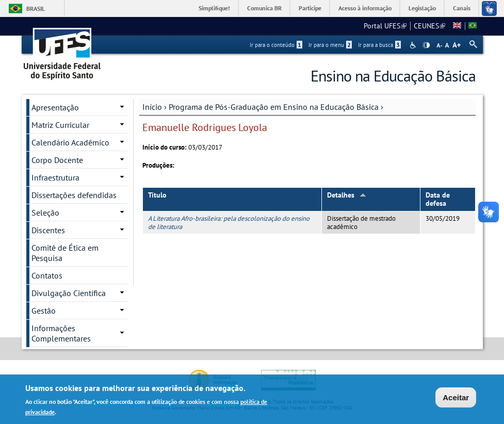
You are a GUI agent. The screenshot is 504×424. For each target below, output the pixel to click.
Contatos (47, 275)
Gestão (44, 311)
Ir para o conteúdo (276, 45)
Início (152, 107)
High (426, 45)
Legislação (422, 8)
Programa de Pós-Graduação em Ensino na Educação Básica (274, 107)
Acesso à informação (365, 8)
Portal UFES (385, 26)
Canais (462, 8)
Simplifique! (214, 8)
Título (157, 195)
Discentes (48, 230)
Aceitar (456, 399)
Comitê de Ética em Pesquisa (65, 253)
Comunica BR (264, 8)
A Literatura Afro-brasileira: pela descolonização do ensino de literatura (229, 222)
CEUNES (429, 26)
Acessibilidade (414, 45)
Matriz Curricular (60, 125)
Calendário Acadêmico (70, 142)
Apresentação (55, 107)
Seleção (45, 213)
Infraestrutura (55, 177)
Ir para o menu (330, 45)
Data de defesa (438, 199)
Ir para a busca (379, 45)
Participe (310, 8)
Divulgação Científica (69, 293)
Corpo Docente (57, 160)
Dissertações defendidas (74, 195)
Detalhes (347, 195)
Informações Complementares (61, 333)
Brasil (36, 9)
